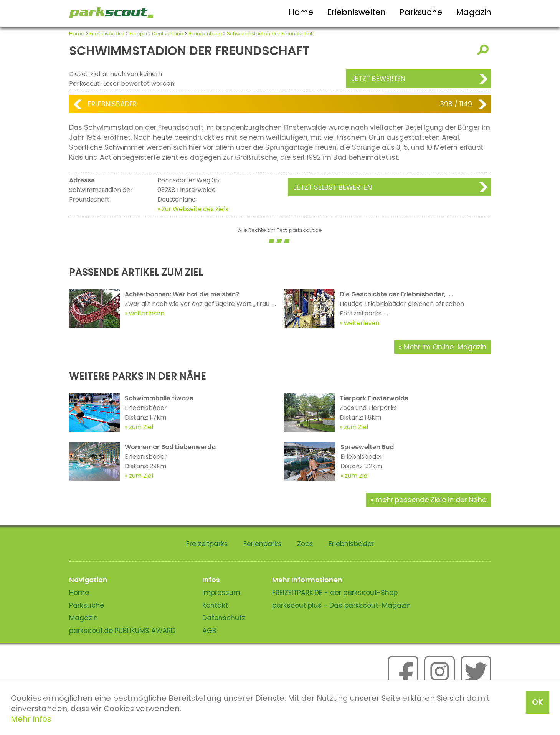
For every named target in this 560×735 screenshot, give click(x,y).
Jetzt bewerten (378, 79)
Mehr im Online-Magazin (445, 347)
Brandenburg (205, 34)
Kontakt (215, 605)
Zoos (305, 544)
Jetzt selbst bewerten (333, 187)
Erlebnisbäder (107, 34)
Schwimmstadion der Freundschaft (270, 34)
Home (301, 12)
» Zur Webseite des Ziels (193, 209)
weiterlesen (147, 313)
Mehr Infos (31, 719)
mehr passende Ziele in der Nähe (431, 500)
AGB (209, 631)
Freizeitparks (207, 544)
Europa (138, 34)
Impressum (221, 593)
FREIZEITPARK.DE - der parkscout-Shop (335, 593)
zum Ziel (141, 427)
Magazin (474, 12)
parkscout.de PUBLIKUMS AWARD (122, 631)
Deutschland (168, 34)
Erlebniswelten (356, 12)
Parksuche (421, 12)
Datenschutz (224, 618)
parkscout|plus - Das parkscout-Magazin (341, 605)
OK (538, 702)
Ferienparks (263, 544)
